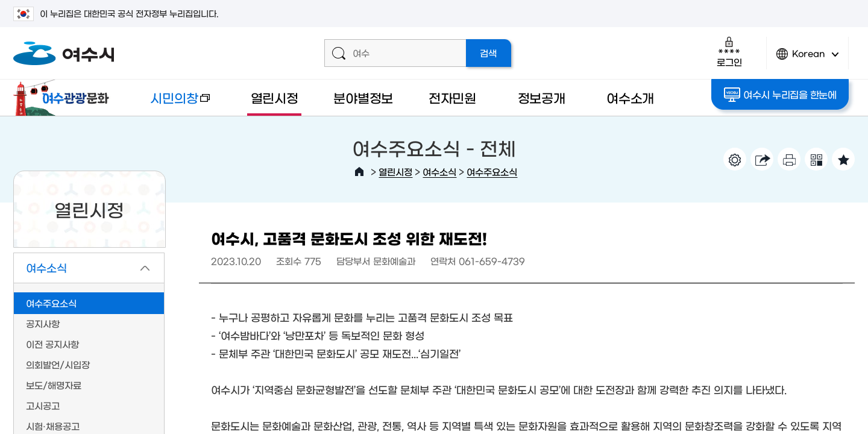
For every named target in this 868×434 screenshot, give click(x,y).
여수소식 (439, 171)
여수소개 (630, 97)
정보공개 (542, 97)
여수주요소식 (492, 171)
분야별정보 (363, 97)
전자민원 (452, 97)
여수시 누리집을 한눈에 (780, 95)
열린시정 (275, 97)
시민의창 (171, 103)
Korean (808, 59)
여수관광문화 (64, 98)
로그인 (729, 52)
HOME (359, 172)
